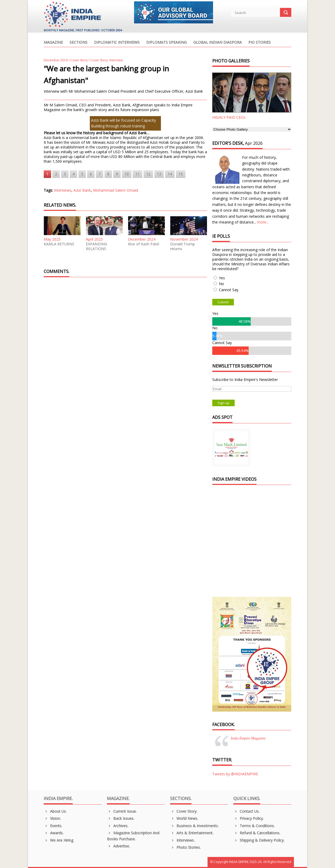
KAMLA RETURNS (59, 244)
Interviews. (182, 840)
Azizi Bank (82, 190)
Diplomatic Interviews (117, 43)
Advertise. (118, 846)
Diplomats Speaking (166, 43)
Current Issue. (122, 811)
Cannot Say (229, 290)
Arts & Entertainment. (192, 833)
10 (127, 174)
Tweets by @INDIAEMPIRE (235, 774)
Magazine (53, 43)
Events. (53, 826)
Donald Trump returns (183, 246)
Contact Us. (246, 811)
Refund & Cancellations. (257, 833)
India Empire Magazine (248, 738)
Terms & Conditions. (254, 826)
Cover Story (79, 60)
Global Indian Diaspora (218, 43)
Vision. (52, 818)
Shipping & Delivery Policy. (259, 840)
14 (170, 174)
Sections (78, 43)
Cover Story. (184, 811)
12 (148, 174)
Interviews (63, 190)
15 (181, 174)
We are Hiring (58, 840)
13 (159, 174)
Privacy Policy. (248, 818)
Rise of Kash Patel (144, 244)
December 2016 (56, 60)
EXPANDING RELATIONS (97, 246)
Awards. (54, 833)
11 (137, 174)
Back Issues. (121, 818)
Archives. (118, 826)
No (221, 284)
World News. (184, 818)
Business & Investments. (194, 826)
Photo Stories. (185, 847)
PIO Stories (260, 43)
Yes (222, 278)
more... (263, 222)
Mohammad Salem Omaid (115, 190)
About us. (55, 811)
